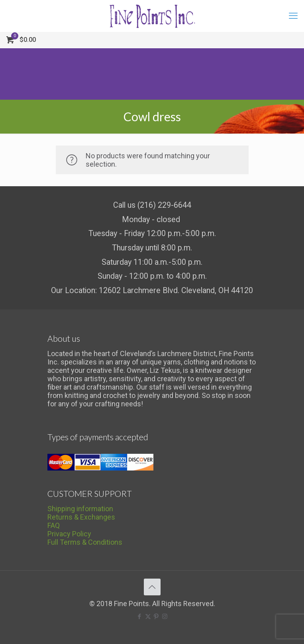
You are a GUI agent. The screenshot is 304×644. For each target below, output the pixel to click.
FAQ (54, 525)
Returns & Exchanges (81, 517)
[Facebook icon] (140, 616)
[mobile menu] (293, 16)
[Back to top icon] (152, 587)
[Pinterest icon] (156, 616)
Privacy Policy (69, 534)
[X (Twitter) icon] (148, 616)
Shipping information (80, 509)
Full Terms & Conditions (85, 542)
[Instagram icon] (165, 616)
